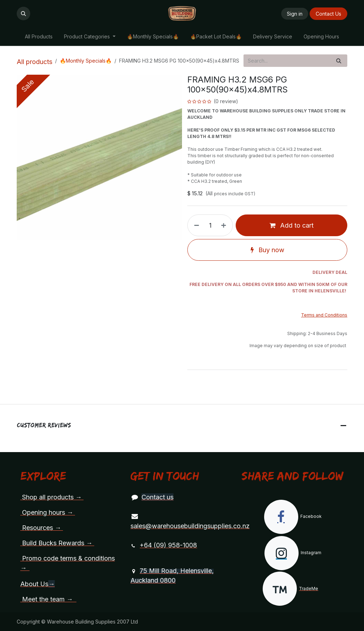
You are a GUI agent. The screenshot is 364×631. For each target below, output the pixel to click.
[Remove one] (195, 225)
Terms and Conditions (324, 315)
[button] (23, 14)
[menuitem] (39, 36)
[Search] (339, 61)
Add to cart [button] (291, 225)
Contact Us (328, 14)
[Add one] (225, 225)
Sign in (295, 14)
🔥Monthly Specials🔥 (86, 61)
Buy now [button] (267, 250)
